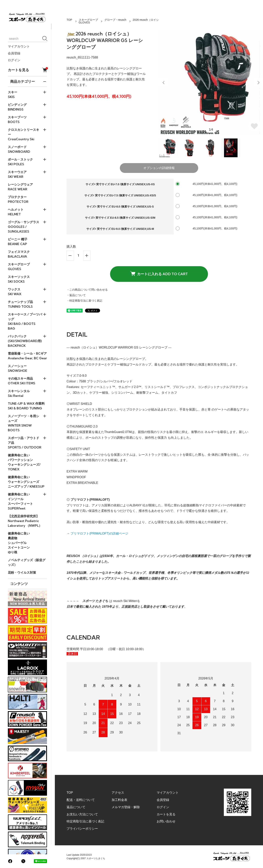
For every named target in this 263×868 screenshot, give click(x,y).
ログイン (14, 60)
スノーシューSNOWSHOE (18, 368)
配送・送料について (81, 800)
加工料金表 (119, 800)
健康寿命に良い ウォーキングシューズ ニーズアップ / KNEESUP (26, 482)
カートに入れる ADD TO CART (159, 274)
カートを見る (27, 70)
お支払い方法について (82, 814)
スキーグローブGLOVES (88, 21)
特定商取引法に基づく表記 (85, 821)
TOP (69, 20)
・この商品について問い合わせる (87, 290)
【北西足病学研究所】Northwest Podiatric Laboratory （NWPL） (25, 521)
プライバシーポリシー (82, 829)
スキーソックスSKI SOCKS (19, 279)
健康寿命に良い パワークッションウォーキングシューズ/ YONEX (24, 462)
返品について (76, 807)
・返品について (76, 295)
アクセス (118, 793)
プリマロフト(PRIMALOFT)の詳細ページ (99, 533)
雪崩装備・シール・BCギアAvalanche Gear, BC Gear (27, 356)
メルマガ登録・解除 (126, 807)
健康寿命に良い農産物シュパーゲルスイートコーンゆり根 (19, 543)
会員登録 (14, 53)
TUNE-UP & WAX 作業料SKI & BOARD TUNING (26, 406)
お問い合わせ (166, 821)
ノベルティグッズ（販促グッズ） (27, 562)
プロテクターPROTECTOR (18, 199)
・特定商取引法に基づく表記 (84, 301)
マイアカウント (19, 46)
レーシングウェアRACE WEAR (20, 187)
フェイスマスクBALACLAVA (19, 254)
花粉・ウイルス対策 (22, 572)
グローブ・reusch (115, 20)
